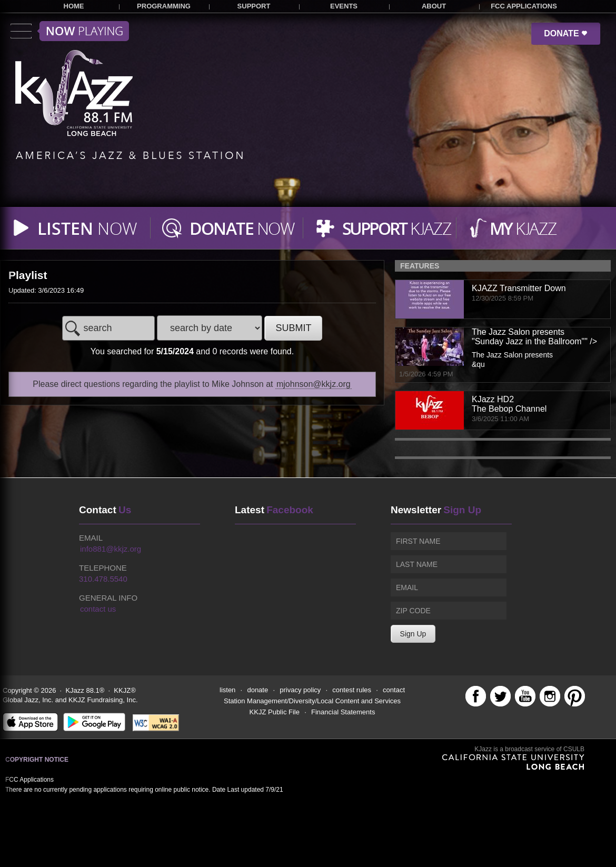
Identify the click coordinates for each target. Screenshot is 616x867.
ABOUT (434, 6)
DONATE (566, 33)
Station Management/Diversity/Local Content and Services (312, 701)
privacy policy (300, 690)
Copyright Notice (37, 760)
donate (257, 690)
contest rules (352, 690)
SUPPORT (254, 6)
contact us (98, 609)
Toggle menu (70, 31)
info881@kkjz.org (111, 549)
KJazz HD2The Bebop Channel (509, 404)
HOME (74, 6)
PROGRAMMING (164, 6)
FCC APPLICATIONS (524, 6)
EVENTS (344, 6)
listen (227, 690)
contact (394, 690)
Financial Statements (343, 712)
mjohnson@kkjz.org (314, 384)
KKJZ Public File (275, 712)
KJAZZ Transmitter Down (519, 288)
